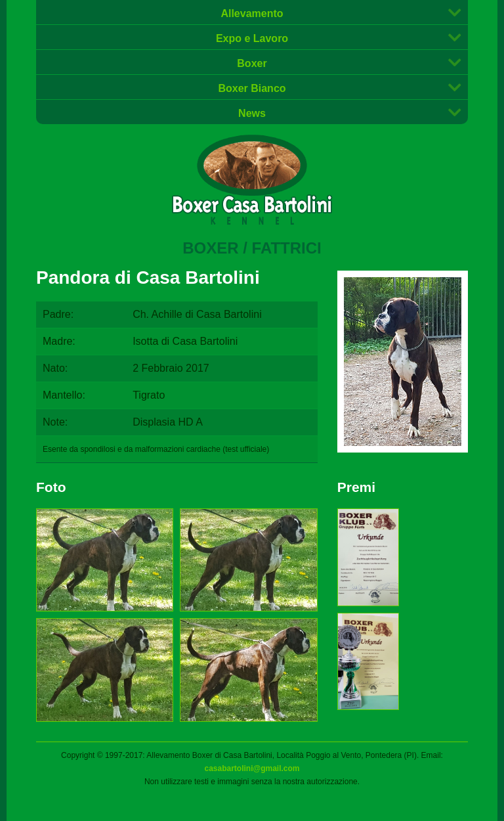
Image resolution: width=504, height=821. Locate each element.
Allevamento (252, 13)
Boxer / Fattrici (252, 248)
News (252, 113)
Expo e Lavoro (252, 38)
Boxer (252, 63)
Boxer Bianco (252, 88)
